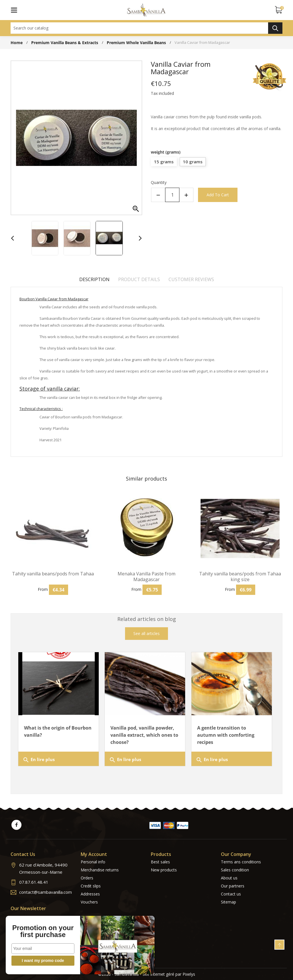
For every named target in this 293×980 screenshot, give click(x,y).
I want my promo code (43, 961)
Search (275, 28)
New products (164, 870)
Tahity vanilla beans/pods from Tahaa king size (240, 577)
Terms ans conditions (241, 862)
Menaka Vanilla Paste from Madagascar (146, 577)
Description (94, 279)
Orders (87, 878)
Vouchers (89, 902)
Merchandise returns (100, 870)
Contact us (231, 894)
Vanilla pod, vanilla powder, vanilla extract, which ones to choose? (144, 735)
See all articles (146, 633)
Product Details (139, 279)
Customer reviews (191, 279)
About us (229, 878)
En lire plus (39, 760)
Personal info (93, 862)
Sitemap (228, 902)
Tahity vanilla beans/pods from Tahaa (53, 574)
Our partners (233, 886)
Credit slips (91, 886)
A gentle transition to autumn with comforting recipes (226, 735)
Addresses (90, 894)
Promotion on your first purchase (43, 931)
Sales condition (235, 870)
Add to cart (218, 195)
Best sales (160, 862)
